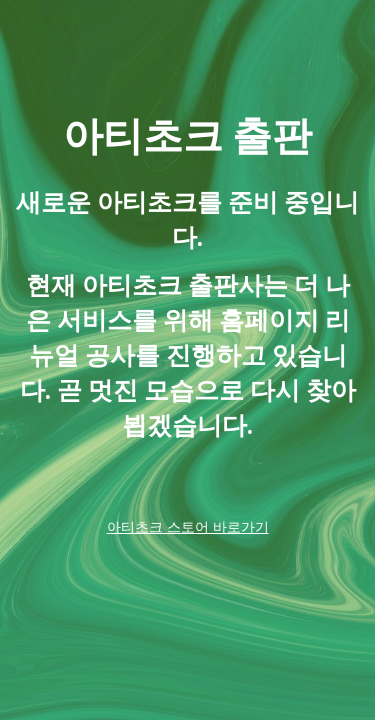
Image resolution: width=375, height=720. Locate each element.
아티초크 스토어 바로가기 (188, 527)
